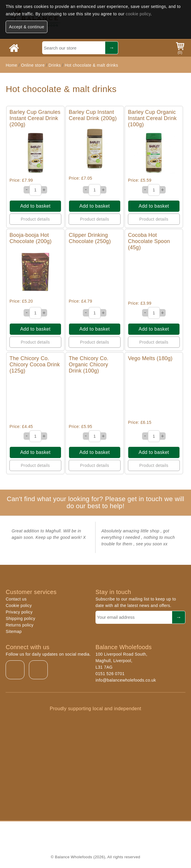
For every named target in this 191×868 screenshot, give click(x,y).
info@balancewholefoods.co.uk (126, 680)
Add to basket (35, 206)
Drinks (55, 65)
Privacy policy (19, 612)
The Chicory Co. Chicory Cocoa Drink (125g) (35, 365)
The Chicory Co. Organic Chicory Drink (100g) (89, 365)
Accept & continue (27, 27)
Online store (33, 65)
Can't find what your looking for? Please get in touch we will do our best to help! (95, 502)
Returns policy (19, 625)
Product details (36, 219)
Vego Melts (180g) (150, 358)
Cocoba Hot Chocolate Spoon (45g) (149, 241)
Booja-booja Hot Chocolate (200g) (31, 238)
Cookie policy (19, 606)
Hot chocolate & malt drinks (91, 65)
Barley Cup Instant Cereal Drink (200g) (93, 115)
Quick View (36, 153)
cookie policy (138, 14)
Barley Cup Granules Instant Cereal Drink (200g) (35, 118)
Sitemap (14, 631)
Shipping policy (20, 618)
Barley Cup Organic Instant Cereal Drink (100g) (152, 118)
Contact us (16, 599)
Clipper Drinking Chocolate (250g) (90, 238)
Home (11, 65)
